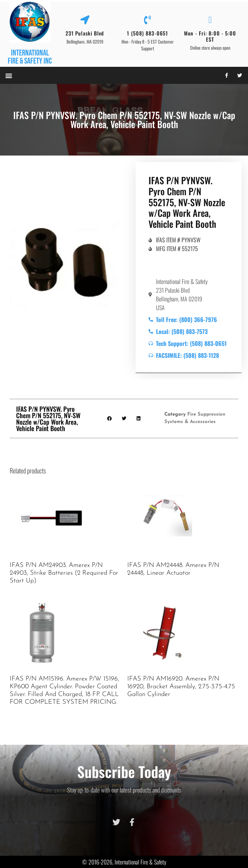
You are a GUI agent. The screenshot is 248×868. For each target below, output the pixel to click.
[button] (9, 75)
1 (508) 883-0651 (147, 33)
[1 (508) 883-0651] (148, 20)
